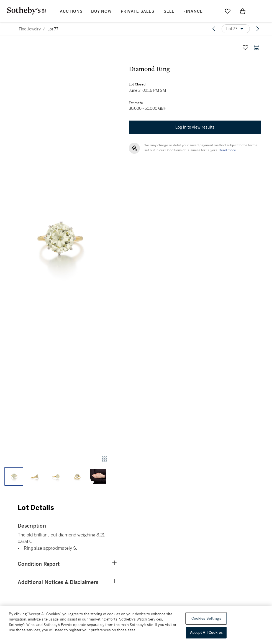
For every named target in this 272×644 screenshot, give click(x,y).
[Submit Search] (213, 11)
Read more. (228, 150)
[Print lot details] (256, 48)
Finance (193, 11)
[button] (59, 243)
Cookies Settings (206, 618)
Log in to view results (195, 127)
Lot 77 (53, 29)
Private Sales (138, 11)
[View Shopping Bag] (243, 11)
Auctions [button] (71, 11)
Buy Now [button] (101, 11)
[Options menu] (236, 29)
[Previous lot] (214, 29)
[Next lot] (258, 29)
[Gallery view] (104, 459)
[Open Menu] (258, 11)
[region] (136, 625)
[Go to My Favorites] (228, 11)
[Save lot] (245, 48)
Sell (169, 11)
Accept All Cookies (206, 633)
